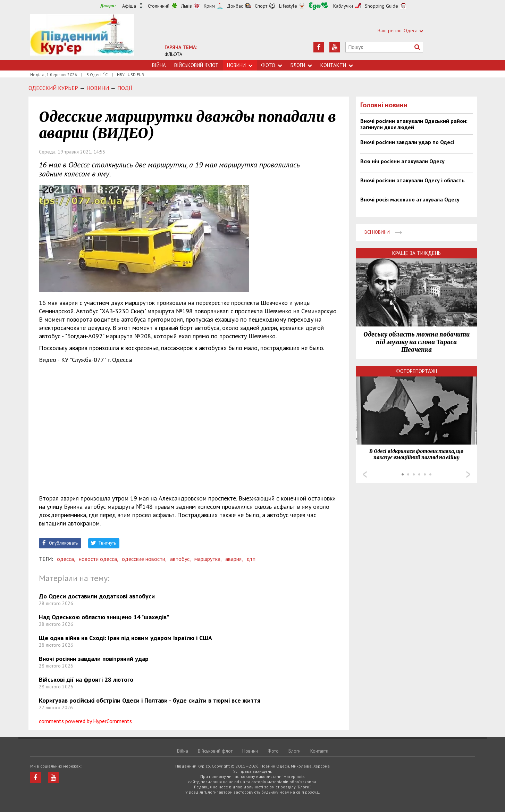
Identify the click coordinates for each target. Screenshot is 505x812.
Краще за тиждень (416, 253)
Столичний (159, 6)
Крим (209, 6)
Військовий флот (196, 65)
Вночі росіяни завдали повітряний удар (94, 659)
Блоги (301, 65)
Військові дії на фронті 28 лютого (86, 680)
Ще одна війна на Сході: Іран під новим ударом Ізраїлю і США (125, 638)
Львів (187, 6)
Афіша (129, 6)
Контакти (337, 65)
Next (468, 474)
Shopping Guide (381, 6)
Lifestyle (288, 6)
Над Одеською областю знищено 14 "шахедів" (104, 617)
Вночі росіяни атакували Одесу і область (413, 180)
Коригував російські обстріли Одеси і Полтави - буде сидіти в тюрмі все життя (150, 700)
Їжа (319, 6)
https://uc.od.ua (82, 37)
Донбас (235, 6)
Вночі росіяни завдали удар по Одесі (407, 142)
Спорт (261, 6)
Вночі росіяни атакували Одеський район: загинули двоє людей (414, 124)
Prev (365, 474)
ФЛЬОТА (173, 54)
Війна (159, 65)
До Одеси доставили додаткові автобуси (97, 596)
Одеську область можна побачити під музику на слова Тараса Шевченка (416, 342)
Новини (240, 65)
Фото (272, 65)
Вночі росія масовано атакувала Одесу (410, 199)
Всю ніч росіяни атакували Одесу (402, 161)
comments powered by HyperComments (85, 721)
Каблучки (343, 6)
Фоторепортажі (416, 371)
